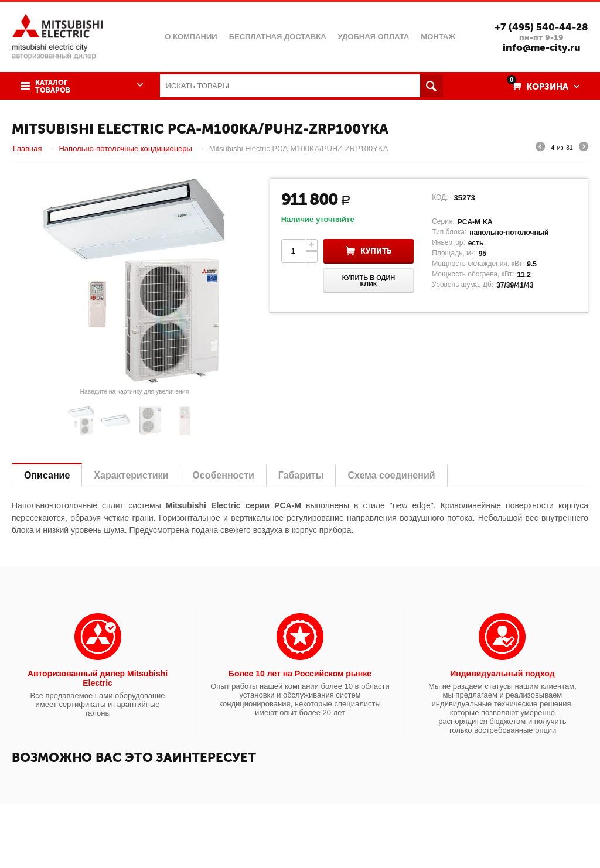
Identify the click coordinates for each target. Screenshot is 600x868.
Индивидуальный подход (502, 674)
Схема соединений (391, 475)
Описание (47, 475)
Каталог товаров (53, 87)
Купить (376, 251)
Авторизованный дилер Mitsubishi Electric (98, 678)
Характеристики (131, 475)
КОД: (440, 197)
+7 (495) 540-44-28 (541, 27)
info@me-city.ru (542, 47)
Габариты (301, 475)
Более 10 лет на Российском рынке (300, 674)
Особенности (223, 475)
